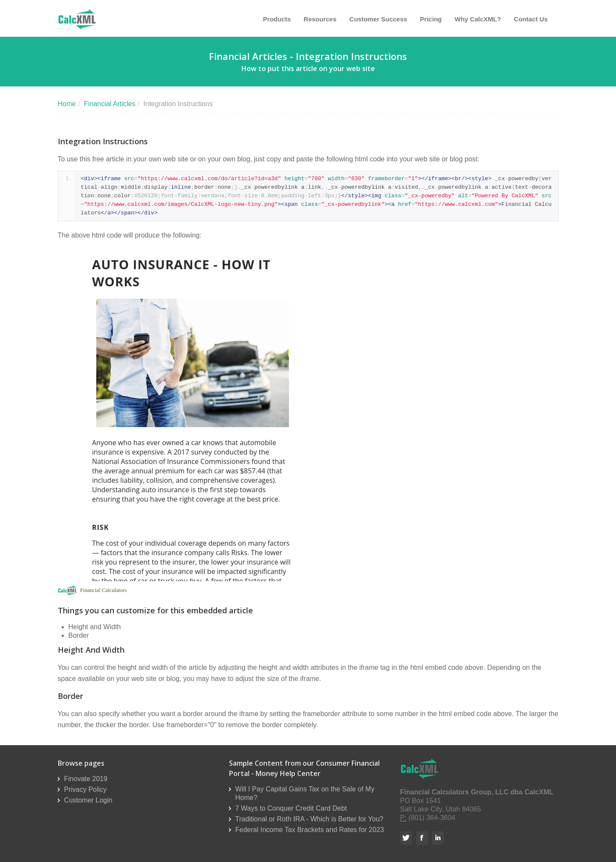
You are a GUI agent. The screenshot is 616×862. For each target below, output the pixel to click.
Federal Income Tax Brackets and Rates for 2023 (310, 830)
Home (67, 104)
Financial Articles (110, 104)
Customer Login (88, 800)
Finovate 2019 (86, 779)
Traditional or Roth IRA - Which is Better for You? (309, 819)
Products (277, 19)
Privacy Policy (86, 789)
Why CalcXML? (478, 19)
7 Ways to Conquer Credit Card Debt (291, 808)
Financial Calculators (103, 590)
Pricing (431, 19)
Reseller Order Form (89, 825)
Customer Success (378, 19)
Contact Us (531, 19)
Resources (320, 19)
